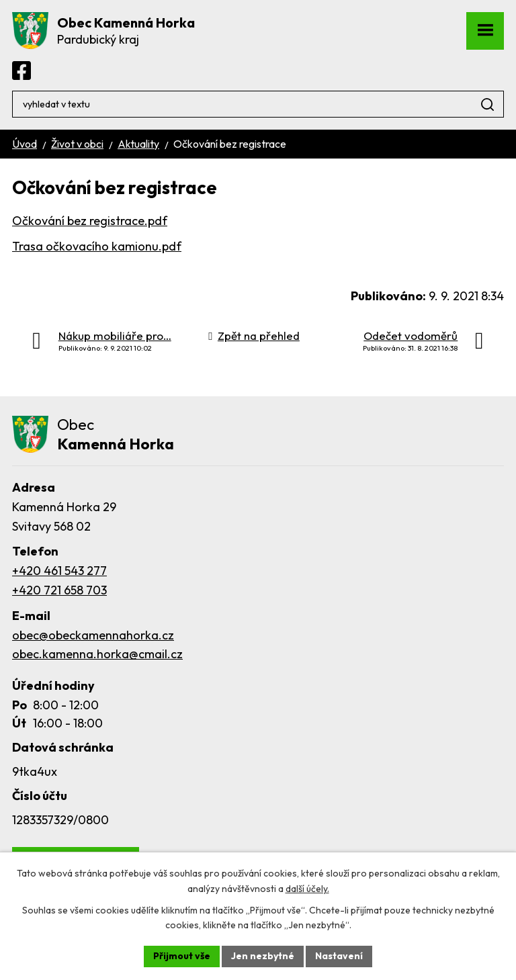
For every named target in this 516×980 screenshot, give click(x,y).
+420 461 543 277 (59, 571)
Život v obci (77, 144)
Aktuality (138, 144)
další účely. (307, 889)
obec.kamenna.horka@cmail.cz (97, 654)
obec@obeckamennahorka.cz (93, 635)
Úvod (25, 144)
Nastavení (339, 956)
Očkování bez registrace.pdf (90, 221)
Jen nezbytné (263, 956)
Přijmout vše (182, 956)
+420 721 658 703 (59, 590)
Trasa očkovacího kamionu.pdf (97, 246)
